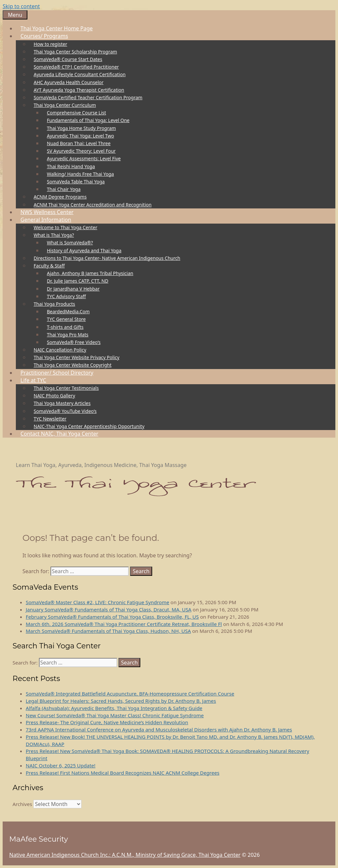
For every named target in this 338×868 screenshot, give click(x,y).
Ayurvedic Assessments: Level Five (84, 158)
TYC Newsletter (50, 419)
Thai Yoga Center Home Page (57, 28)
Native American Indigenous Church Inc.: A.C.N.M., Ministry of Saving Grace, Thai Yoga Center (125, 855)
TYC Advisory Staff (66, 296)
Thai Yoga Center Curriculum (67, 105)
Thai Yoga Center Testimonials (66, 388)
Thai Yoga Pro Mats (68, 335)
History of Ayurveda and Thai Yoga (84, 250)
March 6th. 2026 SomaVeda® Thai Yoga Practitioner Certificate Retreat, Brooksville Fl (124, 624)
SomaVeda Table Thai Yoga (76, 182)
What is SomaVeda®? (70, 243)
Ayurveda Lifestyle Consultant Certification (80, 74)
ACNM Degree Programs (60, 197)
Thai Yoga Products (57, 304)
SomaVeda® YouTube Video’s (65, 411)
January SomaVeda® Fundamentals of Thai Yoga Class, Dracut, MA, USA (109, 609)
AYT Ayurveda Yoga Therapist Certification (79, 90)
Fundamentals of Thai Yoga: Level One (88, 120)
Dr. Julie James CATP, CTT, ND (78, 281)
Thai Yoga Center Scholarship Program (75, 52)
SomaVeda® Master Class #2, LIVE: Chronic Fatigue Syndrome (98, 602)
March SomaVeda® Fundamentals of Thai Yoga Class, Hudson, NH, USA (108, 631)
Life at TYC (36, 380)
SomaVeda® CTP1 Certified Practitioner (76, 67)
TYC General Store (66, 319)
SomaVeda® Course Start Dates (68, 59)
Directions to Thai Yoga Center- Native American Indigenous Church (107, 258)
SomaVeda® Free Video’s (74, 342)
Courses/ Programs (47, 36)
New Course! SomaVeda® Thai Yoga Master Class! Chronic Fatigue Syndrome (115, 715)
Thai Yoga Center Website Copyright (73, 365)
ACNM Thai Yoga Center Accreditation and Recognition (93, 205)
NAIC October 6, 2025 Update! (61, 765)
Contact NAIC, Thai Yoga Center (59, 434)
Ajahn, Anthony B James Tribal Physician (90, 273)
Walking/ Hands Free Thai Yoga (80, 174)
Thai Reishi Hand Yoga (71, 166)
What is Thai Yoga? (56, 235)
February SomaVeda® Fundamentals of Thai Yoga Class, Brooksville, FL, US (112, 617)
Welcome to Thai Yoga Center (66, 227)
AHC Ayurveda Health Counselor (69, 82)
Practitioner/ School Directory (57, 373)
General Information (48, 220)
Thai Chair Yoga (64, 189)
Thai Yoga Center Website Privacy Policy (77, 357)
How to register (50, 44)
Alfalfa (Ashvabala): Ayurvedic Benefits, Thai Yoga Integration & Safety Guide (114, 708)
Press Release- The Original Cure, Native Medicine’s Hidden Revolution (107, 722)
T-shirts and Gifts (65, 327)
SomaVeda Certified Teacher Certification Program (88, 97)
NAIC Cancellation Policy (60, 350)
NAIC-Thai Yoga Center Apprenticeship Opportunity (89, 426)
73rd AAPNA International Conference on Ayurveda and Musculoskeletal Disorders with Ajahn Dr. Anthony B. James (159, 729)
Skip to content (21, 6)
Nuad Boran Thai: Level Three (79, 143)
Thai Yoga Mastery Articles (62, 403)
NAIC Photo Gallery (54, 396)
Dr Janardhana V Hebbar (73, 289)
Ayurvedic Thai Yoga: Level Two (80, 136)
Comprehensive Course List (76, 113)
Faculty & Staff (51, 266)
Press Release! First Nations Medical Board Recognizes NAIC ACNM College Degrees (123, 773)
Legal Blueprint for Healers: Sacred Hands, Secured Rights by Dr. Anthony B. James (121, 701)
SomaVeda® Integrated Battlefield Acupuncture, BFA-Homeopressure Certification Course (130, 694)
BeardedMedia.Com (68, 311)
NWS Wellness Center (47, 212)
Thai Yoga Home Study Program (81, 128)
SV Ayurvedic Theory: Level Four (81, 151)
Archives (22, 804)
